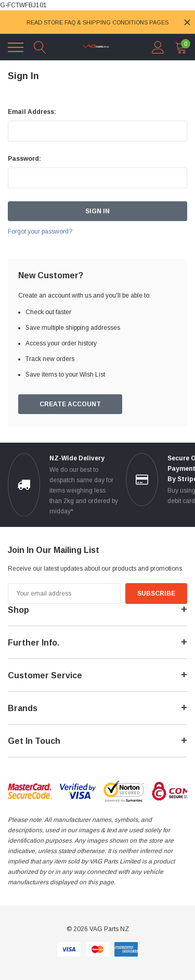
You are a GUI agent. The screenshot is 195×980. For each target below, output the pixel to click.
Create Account (70, 404)
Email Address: (32, 112)
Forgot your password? (40, 231)
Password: (24, 159)
